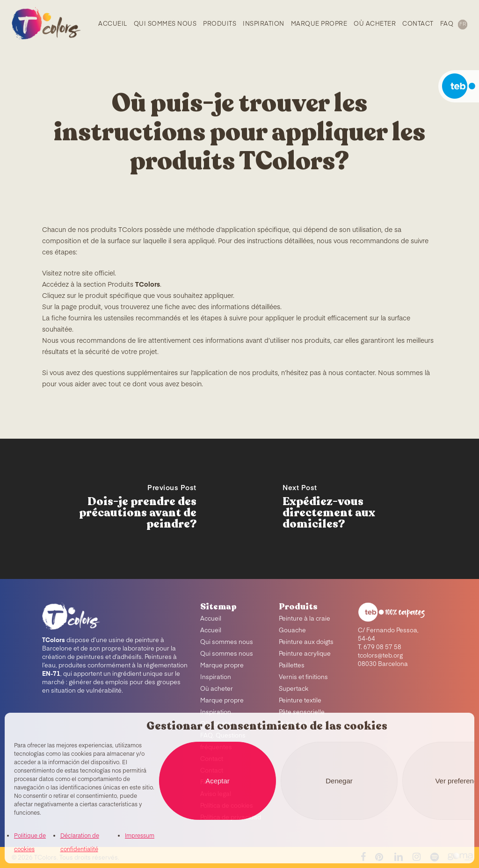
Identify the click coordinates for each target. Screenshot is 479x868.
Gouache (292, 631)
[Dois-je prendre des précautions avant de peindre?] (120, 509)
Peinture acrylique (305, 654)
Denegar (339, 781)
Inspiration (216, 677)
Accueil (211, 619)
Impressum (140, 836)
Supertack (294, 689)
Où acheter (217, 689)
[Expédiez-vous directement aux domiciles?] (359, 509)
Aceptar (218, 781)
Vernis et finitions (303, 677)
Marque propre (222, 666)
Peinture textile (300, 701)
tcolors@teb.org (380, 656)
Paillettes (292, 666)
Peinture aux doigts (306, 642)
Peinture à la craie (305, 619)
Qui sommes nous (227, 642)
